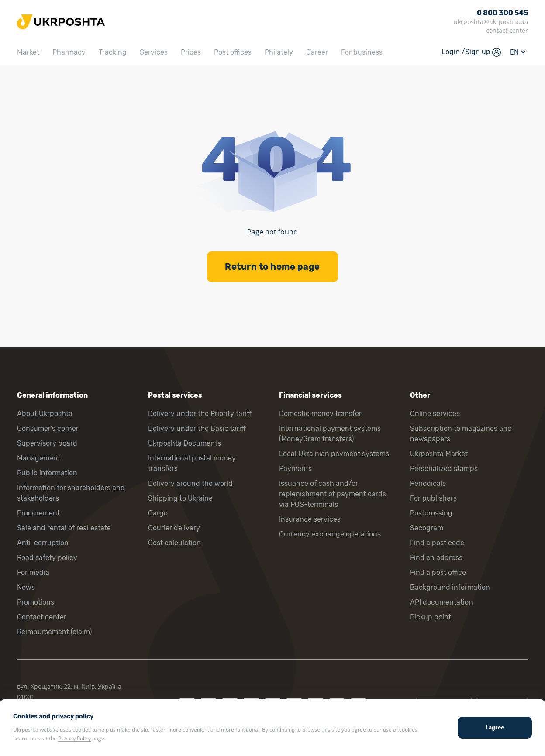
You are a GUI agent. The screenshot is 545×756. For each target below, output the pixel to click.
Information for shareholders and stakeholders (71, 493)
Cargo (158, 513)
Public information (47, 473)
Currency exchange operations (330, 534)
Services (154, 52)
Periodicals (428, 483)
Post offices (233, 52)
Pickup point (431, 617)
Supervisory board (47, 443)
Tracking (113, 52)
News (26, 587)
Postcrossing (431, 513)
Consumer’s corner (48, 428)
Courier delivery (174, 528)
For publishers (433, 498)
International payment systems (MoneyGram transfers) (330, 434)
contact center (507, 30)
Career (317, 52)
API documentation (442, 602)
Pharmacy (69, 52)
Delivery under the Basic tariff (197, 428)
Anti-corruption (43, 543)
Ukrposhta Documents (185, 443)
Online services (435, 414)
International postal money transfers (192, 463)
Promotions (36, 602)
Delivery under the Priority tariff (200, 414)
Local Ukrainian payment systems (334, 454)
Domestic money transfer (320, 414)
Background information (450, 587)
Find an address (436, 558)
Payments (295, 469)
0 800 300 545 (502, 13)
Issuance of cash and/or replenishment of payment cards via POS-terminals (333, 494)
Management (39, 458)
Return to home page (272, 267)
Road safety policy (47, 558)
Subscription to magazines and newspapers (461, 434)
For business (362, 52)
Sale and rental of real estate (64, 528)
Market (28, 52)
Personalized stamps (444, 469)
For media (33, 572)
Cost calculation (174, 543)
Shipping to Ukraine (180, 498)
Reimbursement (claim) (54, 632)
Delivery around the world (190, 483)
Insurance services (310, 519)
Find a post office (438, 572)
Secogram (427, 528)
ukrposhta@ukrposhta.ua (491, 22)
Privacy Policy (74, 738)
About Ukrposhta (45, 414)
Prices (191, 52)
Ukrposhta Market (439, 454)
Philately (279, 52)
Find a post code (437, 543)
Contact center (42, 617)
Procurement (38, 513)
